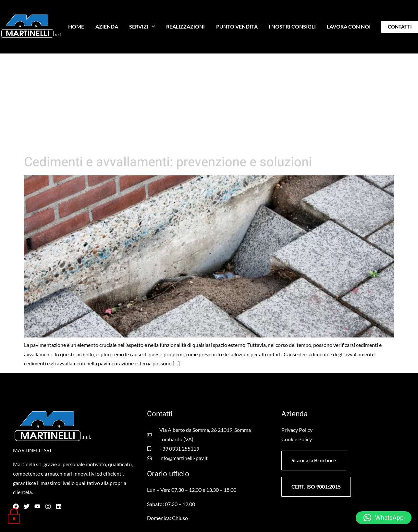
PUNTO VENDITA (237, 26)
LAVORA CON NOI (349, 26)
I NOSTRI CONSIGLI (292, 26)
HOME (76, 26)
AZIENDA (107, 26)
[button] (384, 518)
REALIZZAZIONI (185, 26)
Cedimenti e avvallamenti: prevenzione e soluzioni (168, 162)
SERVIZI (142, 26)
